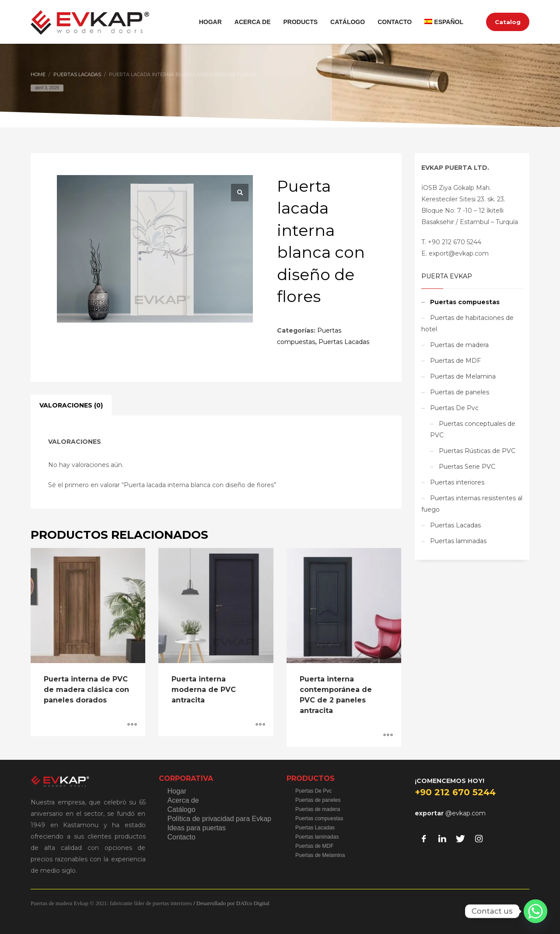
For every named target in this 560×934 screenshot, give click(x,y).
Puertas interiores (457, 482)
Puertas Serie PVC (467, 467)
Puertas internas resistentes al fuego (472, 504)
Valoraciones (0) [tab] (71, 405)
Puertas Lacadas (344, 342)
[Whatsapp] (535, 911)
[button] (240, 193)
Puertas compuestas (465, 302)
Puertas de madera (459, 345)
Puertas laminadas (458, 541)
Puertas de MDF (455, 361)
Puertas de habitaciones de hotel (467, 323)
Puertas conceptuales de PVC (473, 429)
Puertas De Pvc (454, 408)
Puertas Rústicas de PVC (477, 451)
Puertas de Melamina (463, 376)
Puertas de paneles (460, 392)
